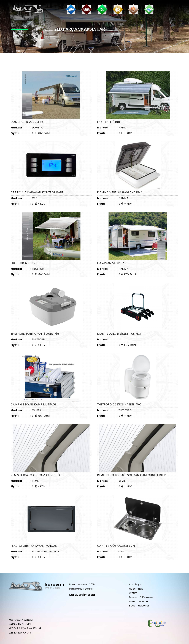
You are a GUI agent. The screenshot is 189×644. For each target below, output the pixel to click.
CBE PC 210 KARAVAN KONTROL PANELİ (38, 192)
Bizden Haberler (139, 606)
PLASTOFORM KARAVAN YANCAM (34, 546)
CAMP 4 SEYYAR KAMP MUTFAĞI (33, 405)
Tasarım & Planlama (142, 597)
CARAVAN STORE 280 (112, 263)
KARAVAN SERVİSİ (20, 624)
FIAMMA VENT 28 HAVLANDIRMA (120, 192)
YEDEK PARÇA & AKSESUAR (25, 629)
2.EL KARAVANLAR (20, 633)
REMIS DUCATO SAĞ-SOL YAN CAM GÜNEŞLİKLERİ (132, 475)
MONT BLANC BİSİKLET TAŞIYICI (119, 334)
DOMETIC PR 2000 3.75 (27, 122)
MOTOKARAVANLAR (21, 620)
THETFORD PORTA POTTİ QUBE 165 (35, 334)
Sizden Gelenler (139, 602)
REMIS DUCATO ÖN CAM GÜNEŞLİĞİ (36, 475)
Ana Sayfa (136, 585)
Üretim (133, 593)
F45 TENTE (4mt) (109, 122)
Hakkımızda (136, 589)
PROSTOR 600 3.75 (24, 263)
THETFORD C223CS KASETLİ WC (119, 405)
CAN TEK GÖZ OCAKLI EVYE (116, 546)
